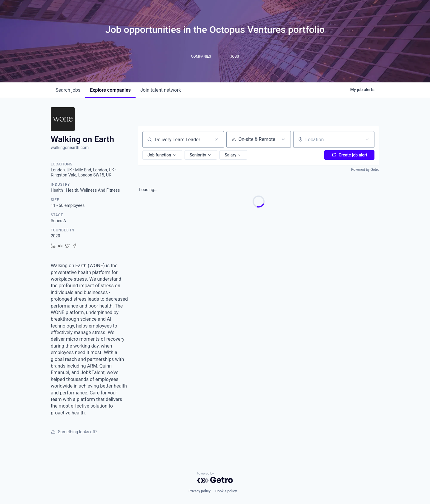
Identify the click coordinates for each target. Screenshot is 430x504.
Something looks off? (74, 432)
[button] (162, 155)
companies (110, 90)
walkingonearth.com (70, 147)
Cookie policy (226, 491)
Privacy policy (199, 491)
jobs (68, 90)
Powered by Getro (365, 170)
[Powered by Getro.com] (215, 478)
